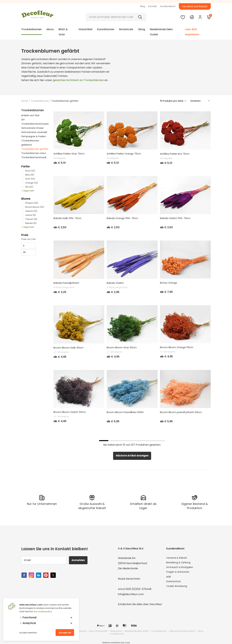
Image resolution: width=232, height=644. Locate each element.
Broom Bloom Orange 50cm (177, 347)
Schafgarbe (59, 158)
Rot (29, 187)
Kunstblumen (106, 29)
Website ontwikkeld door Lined (116, 643)
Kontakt (153, 6)
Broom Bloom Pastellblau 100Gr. (125, 412)
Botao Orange (169, 283)
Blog (143, 6)
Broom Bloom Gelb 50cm (68, 348)
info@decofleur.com (131, 594)
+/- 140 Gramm (61, 352)
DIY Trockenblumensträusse (35, 122)
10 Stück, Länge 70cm (64, 287)
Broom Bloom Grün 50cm (122, 348)
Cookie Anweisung (178, 589)
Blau (30, 175)
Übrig (142, 29)
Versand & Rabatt (178, 558)
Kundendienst (168, 6)
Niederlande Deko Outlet (161, 32)
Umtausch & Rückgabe (181, 568)
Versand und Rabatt (195, 6)
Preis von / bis (29, 239)
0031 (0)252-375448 (138, 589)
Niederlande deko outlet (136, 631)
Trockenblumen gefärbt (35, 149)
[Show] (173, 101)
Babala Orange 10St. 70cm (122, 218)
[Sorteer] (200, 101)
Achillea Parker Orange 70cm (124, 154)
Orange (32, 183)
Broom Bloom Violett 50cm (70, 412)
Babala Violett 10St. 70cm (175, 218)
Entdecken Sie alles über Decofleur (140, 604)
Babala (31, 223)
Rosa (30, 171)
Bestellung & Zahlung (179, 563)
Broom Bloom (35, 207)
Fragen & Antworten (179, 574)
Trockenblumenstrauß (34, 157)
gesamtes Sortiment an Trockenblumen (78, 80)
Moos (50, 29)
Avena (31, 215)
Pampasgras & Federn (34, 136)
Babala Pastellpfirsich (66, 283)
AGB (169, 579)
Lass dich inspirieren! (192, 32)
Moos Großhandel (98, 631)
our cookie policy (43, 611)
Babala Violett (115, 283)
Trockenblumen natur (34, 153)
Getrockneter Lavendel (34, 132)
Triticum (31, 219)
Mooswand (116, 631)
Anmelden (79, 560)
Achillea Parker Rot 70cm (175, 154)
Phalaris (32, 203)
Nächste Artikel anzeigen (132, 456)
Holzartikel (85, 29)
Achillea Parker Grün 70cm (69, 154)
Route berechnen (129, 579)
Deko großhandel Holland (182, 631)
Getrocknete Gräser (32, 128)
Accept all (65, 633)
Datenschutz (174, 584)
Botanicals (126, 29)
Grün (30, 179)
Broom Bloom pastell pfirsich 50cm (181, 412)
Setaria (31, 211)
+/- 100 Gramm (114, 352)
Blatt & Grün (63, 32)
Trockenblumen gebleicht (30, 143)
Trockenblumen (31, 29)
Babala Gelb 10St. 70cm (68, 218)
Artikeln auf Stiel (30, 115)
